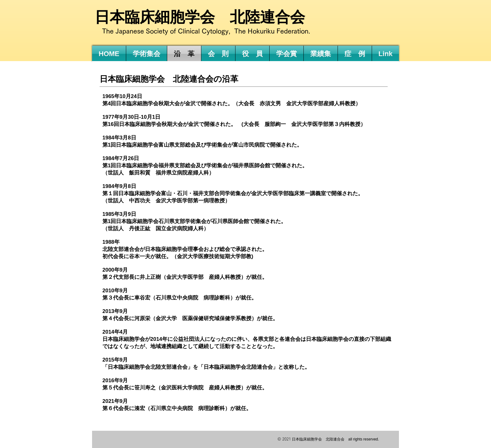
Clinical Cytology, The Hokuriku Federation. (244, 31)
